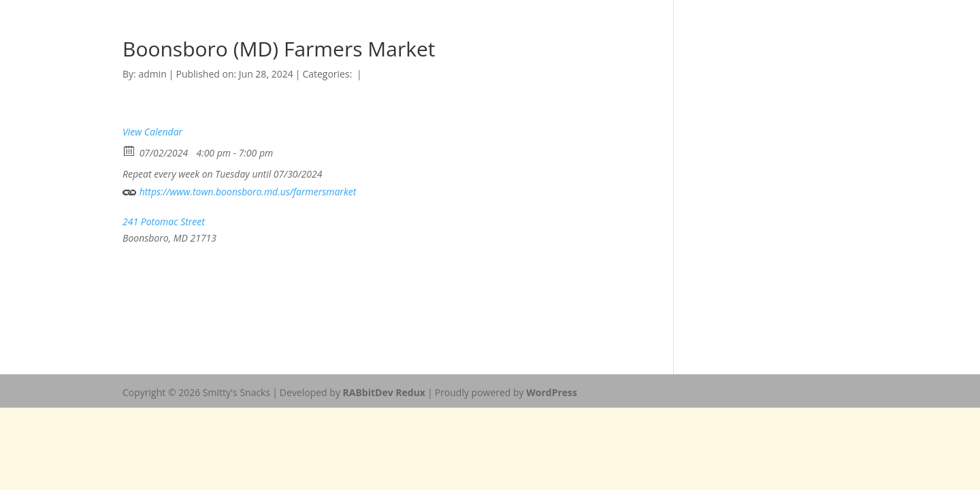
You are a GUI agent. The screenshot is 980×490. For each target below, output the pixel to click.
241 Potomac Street (164, 222)
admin (152, 74)
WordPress (552, 392)
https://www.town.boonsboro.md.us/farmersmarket (239, 190)
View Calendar (152, 132)
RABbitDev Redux (384, 392)
